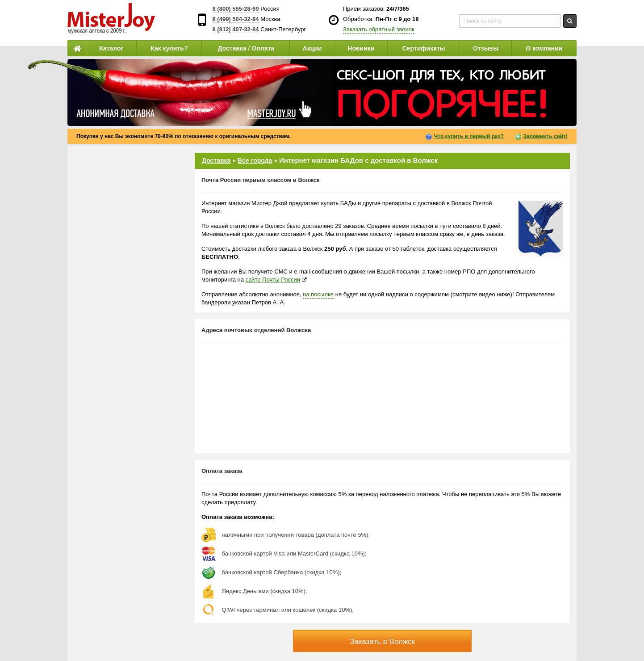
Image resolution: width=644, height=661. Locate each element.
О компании (544, 48)
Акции (312, 48)
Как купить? (169, 48)
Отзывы (486, 48)
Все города (255, 160)
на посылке (318, 294)
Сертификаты (424, 48)
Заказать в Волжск (382, 642)
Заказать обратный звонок (379, 29)
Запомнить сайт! (546, 136)
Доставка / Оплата (246, 48)
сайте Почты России (273, 280)
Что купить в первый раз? (469, 136)
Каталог (111, 48)
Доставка (216, 160)
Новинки (361, 48)
